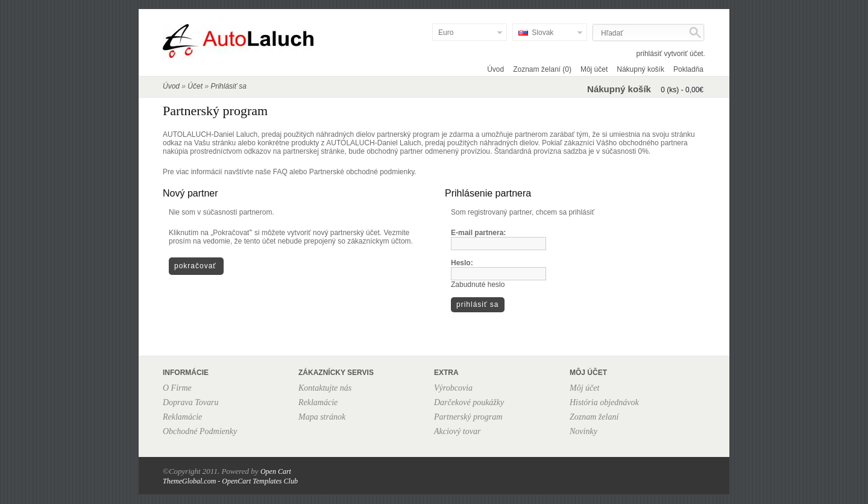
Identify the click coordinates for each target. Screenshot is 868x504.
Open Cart (276, 471)
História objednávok (604, 402)
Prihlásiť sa (228, 86)
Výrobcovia (453, 388)
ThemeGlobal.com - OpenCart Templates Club (230, 481)
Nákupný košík (640, 69)
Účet (195, 86)
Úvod (495, 69)
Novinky (583, 431)
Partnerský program (468, 417)
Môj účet (594, 69)
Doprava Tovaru (190, 402)
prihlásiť (649, 54)
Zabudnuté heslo (478, 285)
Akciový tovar (457, 431)
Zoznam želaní (594, 417)
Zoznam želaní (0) (542, 69)
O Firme (177, 388)
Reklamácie (182, 417)
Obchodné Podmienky (200, 431)
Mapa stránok (322, 417)
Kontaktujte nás (325, 388)
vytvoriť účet (683, 54)
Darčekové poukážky (469, 402)
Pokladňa (688, 69)
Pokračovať (195, 266)
